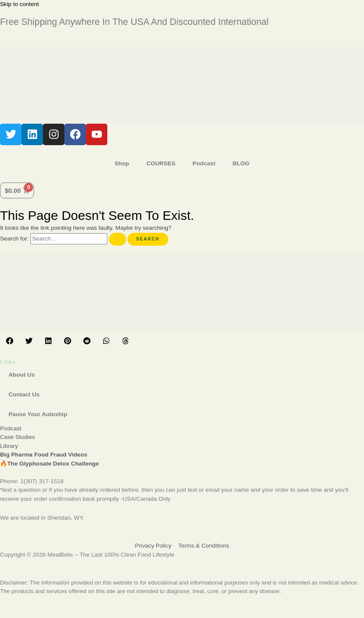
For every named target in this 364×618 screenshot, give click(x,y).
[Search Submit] (118, 239)
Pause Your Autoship (38, 414)
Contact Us (24, 394)
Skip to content (19, 4)
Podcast (204, 163)
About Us (22, 375)
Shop (122, 163)
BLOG (241, 163)
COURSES (161, 163)
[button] (10, 341)
